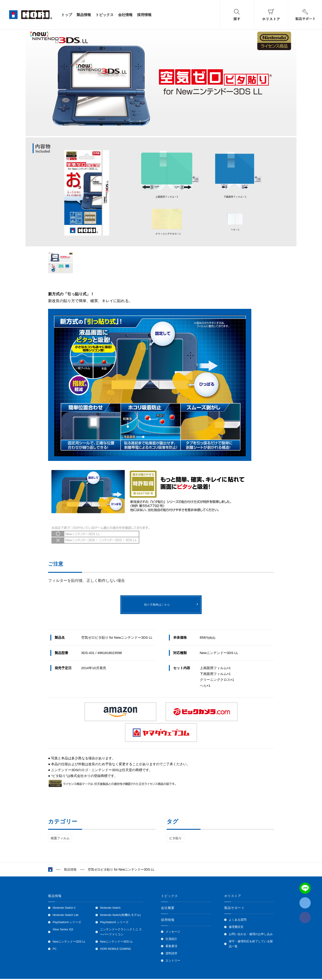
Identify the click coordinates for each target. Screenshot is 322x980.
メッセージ (173, 933)
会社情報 (125, 15)
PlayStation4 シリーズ (67, 923)
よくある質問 (238, 921)
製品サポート (234, 909)
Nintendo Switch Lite (66, 916)
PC (55, 950)
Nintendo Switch (110, 909)
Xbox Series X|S (63, 931)
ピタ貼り (175, 839)
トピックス (105, 15)
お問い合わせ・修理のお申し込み (251, 935)
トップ (67, 15)
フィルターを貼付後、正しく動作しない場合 (88, 580)
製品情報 (84, 15)
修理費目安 (236, 928)
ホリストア (233, 897)
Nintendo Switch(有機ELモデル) (120, 916)
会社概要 (168, 909)
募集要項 (171, 947)
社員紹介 (171, 940)
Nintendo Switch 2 (64, 909)
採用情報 (144, 15)
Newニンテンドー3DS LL (116, 943)
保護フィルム (60, 839)
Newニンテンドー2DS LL (69, 943)
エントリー (173, 962)
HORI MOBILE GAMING (115, 950)
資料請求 (171, 955)
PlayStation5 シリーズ (114, 923)
